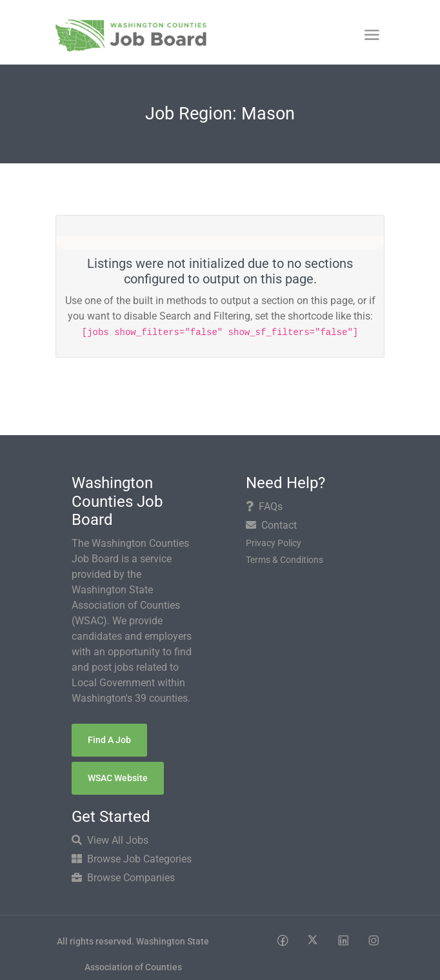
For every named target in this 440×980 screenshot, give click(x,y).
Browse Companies (123, 878)
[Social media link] (282, 940)
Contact (271, 525)
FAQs (264, 506)
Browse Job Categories (132, 859)
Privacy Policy (274, 543)
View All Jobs (110, 840)
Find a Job (109, 740)
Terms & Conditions (285, 560)
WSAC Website (118, 778)
